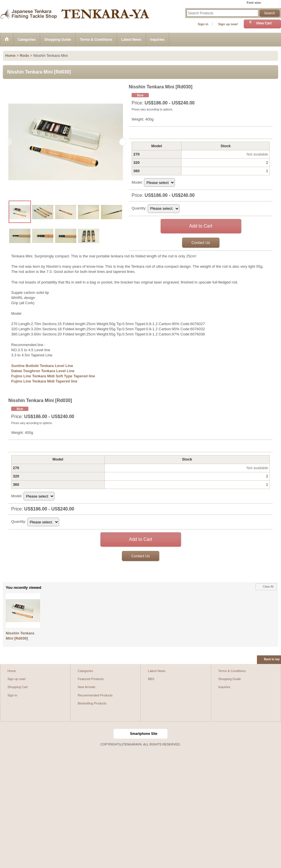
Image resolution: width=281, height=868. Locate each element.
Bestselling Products (92, 703)
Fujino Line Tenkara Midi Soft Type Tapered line (53, 376)
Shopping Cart (18, 687)
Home (12, 671)
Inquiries (224, 687)
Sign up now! (228, 24)
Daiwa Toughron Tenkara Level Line (43, 371)
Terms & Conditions (232, 671)
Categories (85, 671)
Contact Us (201, 243)
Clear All (268, 587)
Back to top (272, 659)
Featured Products (91, 679)
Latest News (157, 671)
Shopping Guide (230, 679)
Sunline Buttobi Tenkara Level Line (42, 366)
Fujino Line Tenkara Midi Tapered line (44, 381)
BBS (151, 679)
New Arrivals (86, 687)
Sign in (203, 24)
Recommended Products (95, 695)
